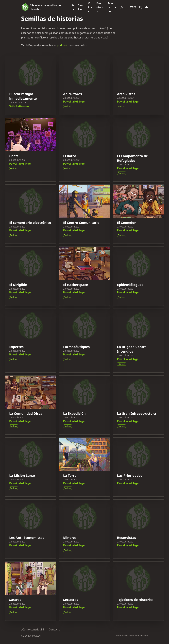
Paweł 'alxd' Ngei (74, 102)
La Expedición (74, 413)
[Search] (141, 7)
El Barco (70, 156)
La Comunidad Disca (26, 413)
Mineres (70, 538)
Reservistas (126, 538)
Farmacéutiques (76, 347)
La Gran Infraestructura (136, 413)
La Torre (70, 476)
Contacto (54, 629)
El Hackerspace (76, 285)
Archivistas (126, 94)
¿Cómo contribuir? (33, 629)
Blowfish (144, 636)
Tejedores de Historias (135, 600)
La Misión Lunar (22, 476)
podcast (62, 45)
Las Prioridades (130, 476)
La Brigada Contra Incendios (132, 349)
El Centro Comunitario (81, 223)
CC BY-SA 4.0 (28, 636)
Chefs (14, 156)
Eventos (99, 7)
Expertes (16, 347)
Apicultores (73, 94)
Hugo (135, 636)
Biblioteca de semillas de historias (45, 7)
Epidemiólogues (130, 285)
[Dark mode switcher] (147, 7)
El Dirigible (18, 285)
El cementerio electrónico (30, 223)
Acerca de (110, 7)
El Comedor (126, 223)
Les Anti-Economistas (27, 538)
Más (89, 7)
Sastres (15, 600)
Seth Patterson (19, 106)
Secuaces (71, 600)
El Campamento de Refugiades (132, 158)
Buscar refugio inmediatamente (23, 96)
